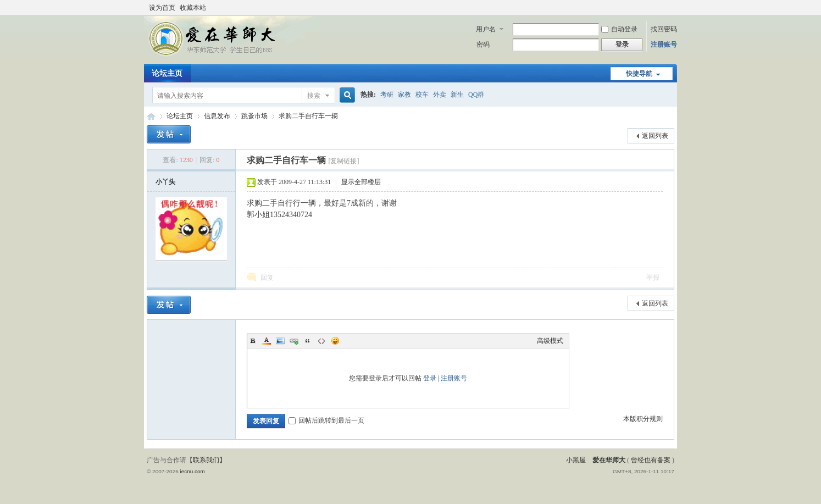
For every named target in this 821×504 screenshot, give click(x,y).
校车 (422, 95)
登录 (430, 378)
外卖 (440, 95)
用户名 (486, 29)
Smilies (335, 341)
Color (267, 341)
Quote (308, 341)
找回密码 (664, 29)
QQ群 (476, 95)
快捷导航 (639, 74)
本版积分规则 (643, 419)
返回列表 (655, 136)
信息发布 (217, 116)
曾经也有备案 (651, 460)
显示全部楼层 (361, 182)
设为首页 (162, 8)
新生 (457, 95)
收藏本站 (193, 8)
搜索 (314, 96)
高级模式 (550, 341)
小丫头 (165, 182)
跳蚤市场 (254, 116)
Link (294, 341)
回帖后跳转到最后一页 (326, 420)
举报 (653, 278)
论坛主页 (167, 73)
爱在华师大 (151, 116)
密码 (483, 45)
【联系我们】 (206, 460)
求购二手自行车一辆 (308, 116)
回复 (267, 278)
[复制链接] (343, 161)
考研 (387, 95)
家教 (404, 95)
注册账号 (664, 45)
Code (321, 341)
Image (280, 341)
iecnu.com (192, 471)
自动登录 (619, 29)
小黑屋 (576, 460)
